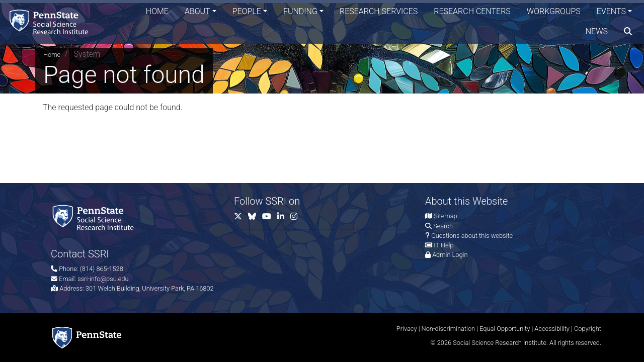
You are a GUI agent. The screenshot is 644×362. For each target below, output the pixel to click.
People (247, 12)
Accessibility (552, 329)
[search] (628, 33)
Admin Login (450, 255)
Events (611, 12)
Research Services (379, 12)
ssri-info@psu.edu (103, 279)
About (197, 12)
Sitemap (445, 216)
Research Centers (472, 12)
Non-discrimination (449, 329)
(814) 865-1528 (102, 269)
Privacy (407, 329)
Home (157, 12)
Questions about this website (472, 236)
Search (443, 226)
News (597, 32)
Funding (300, 12)
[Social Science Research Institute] (52, 22)
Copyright (588, 329)
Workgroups (554, 12)
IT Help (444, 245)
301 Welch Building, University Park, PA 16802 (150, 288)
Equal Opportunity (505, 329)
